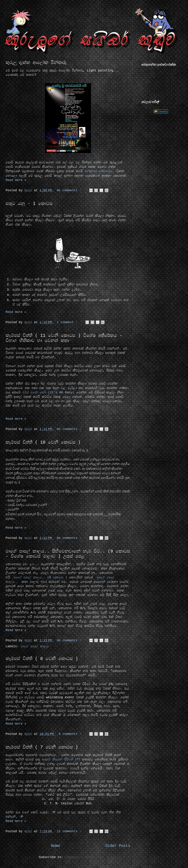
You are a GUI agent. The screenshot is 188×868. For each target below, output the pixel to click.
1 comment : (68, 322)
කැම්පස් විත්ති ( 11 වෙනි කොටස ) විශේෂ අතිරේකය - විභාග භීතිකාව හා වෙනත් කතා (64, 338)
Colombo (161, 112)
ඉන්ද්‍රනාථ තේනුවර (98, 171)
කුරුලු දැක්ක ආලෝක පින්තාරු (36, 63)
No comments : (70, 190)
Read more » (16, 180)
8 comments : (71, 734)
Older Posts (118, 846)
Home (56, 846)
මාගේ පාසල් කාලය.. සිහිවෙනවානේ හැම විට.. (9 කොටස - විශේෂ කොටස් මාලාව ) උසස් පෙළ (68, 554)
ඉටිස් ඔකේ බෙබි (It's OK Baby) (48, 392)
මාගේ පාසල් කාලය (35, 646)
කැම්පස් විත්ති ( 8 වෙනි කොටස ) (42, 659)
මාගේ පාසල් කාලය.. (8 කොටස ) (40, 577)
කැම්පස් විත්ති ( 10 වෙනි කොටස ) (43, 442)
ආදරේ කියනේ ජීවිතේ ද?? (61, 759)
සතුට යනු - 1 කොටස (29, 204)
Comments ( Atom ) (81, 857)
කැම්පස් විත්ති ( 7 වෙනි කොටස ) (42, 747)
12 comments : (70, 831)
